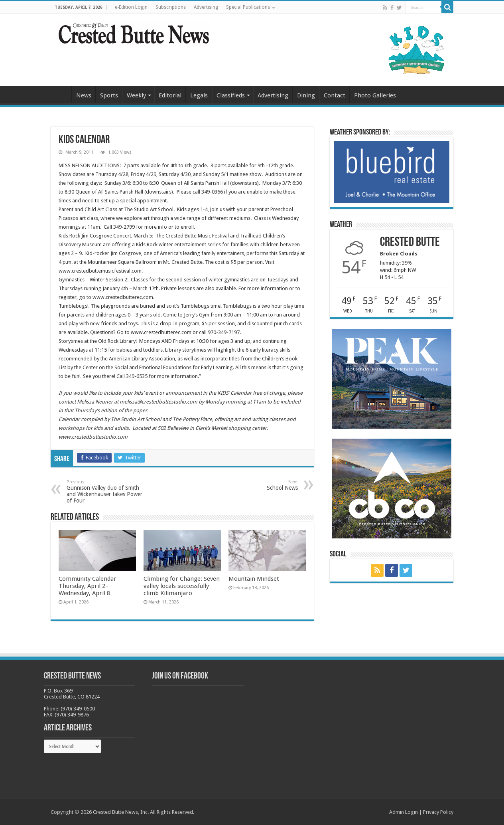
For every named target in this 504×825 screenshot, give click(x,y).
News (84, 95)
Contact (335, 95)
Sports (109, 95)
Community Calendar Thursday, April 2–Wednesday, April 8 (88, 586)
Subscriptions (171, 7)
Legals (199, 95)
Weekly (136, 95)
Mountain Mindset (254, 579)
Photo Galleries (375, 95)
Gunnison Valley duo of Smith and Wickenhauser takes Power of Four (107, 492)
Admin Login (404, 812)
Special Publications (248, 7)
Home (61, 95)
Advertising (206, 7)
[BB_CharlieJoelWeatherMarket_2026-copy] (392, 172)
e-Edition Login (131, 7)
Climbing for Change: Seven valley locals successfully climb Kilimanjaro (182, 586)
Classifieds (231, 95)
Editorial (170, 95)
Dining (306, 95)
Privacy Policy (438, 812)
